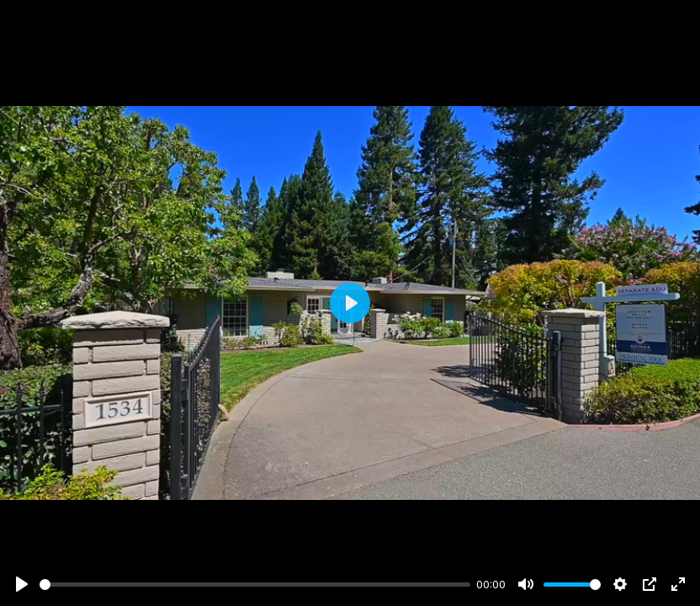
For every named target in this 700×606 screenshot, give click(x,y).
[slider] (255, 585)
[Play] (22, 584)
